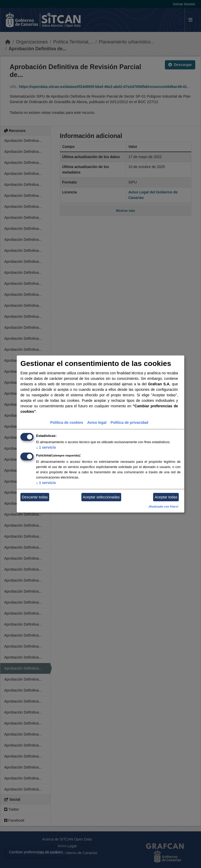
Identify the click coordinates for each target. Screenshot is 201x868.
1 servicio (46, 447)
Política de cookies (67, 422)
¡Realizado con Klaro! (164, 507)
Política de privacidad (129, 422)
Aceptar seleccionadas (101, 497)
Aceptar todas (166, 497)
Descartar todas (35, 497)
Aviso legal (97, 422)
